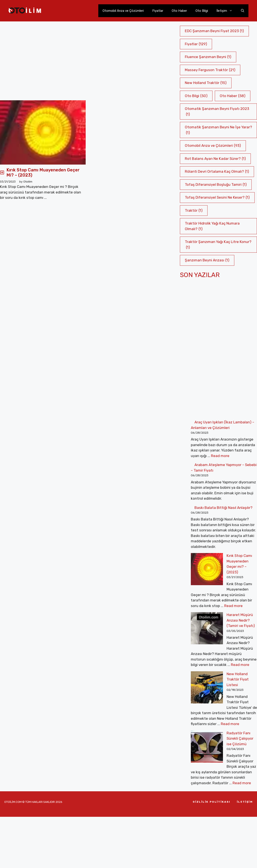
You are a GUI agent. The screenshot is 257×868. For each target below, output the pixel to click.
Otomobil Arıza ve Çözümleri (123, 11)
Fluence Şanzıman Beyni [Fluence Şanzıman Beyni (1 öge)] (208, 57)
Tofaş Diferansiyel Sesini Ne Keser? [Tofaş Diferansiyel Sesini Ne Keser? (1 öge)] (217, 198)
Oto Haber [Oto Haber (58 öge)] (233, 96)
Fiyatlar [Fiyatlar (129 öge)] (196, 44)
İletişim (227, 11)
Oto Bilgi (202, 11)
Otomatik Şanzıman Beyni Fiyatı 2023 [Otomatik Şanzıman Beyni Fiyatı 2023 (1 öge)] (217, 112)
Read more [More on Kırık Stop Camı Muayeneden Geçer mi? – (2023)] (212, 589)
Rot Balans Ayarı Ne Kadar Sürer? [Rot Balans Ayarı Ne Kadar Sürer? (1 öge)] (215, 159)
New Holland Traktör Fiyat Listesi (223, 641)
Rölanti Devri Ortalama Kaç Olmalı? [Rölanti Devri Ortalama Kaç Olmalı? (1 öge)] (217, 172)
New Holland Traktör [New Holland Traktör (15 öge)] (206, 83)
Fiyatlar (158, 11)
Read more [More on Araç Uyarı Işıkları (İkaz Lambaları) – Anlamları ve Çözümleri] (220, 456)
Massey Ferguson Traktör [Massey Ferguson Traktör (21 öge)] (210, 70)
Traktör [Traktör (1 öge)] (194, 211)
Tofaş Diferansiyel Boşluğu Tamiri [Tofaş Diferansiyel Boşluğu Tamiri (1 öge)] (216, 185)
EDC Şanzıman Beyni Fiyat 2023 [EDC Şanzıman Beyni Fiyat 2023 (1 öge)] (214, 31)
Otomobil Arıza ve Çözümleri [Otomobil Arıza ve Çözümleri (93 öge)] (213, 146)
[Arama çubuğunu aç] (243, 11)
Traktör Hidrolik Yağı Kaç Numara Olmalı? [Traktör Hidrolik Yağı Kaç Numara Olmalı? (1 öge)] (212, 226)
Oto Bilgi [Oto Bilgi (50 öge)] (196, 96)
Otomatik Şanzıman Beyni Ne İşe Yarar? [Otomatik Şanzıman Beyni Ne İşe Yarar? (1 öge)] (218, 130)
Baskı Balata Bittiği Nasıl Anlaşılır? (223, 508)
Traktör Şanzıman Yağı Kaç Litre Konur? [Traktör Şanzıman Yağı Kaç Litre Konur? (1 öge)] (218, 245)
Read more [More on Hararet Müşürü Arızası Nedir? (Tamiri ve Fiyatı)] (240, 632)
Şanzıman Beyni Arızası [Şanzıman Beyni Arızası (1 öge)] (207, 260)
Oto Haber (179, 11)
